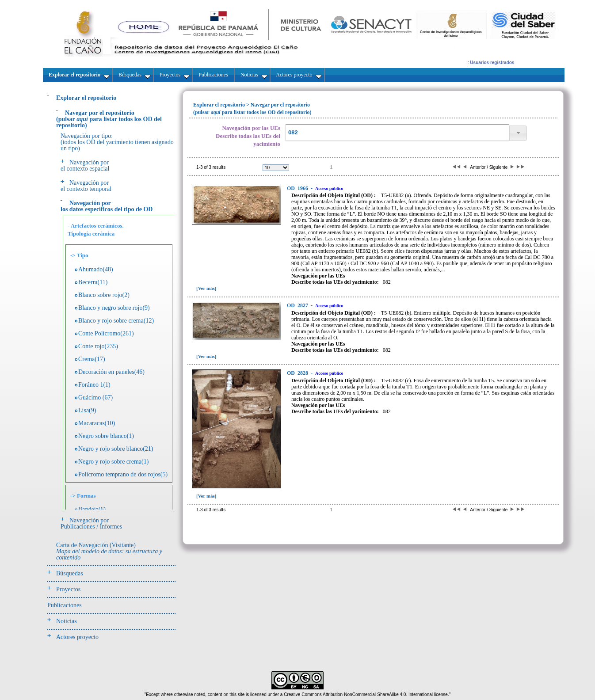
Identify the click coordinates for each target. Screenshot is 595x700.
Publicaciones (65, 605)
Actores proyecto (77, 637)
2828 (298, 373)
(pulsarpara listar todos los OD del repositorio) (109, 119)
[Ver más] (206, 288)
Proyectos (68, 589)
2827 (298, 305)
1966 (298, 188)
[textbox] (397, 133)
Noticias (67, 621)
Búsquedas (70, 573)
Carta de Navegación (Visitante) (109, 551)
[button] (518, 133)
